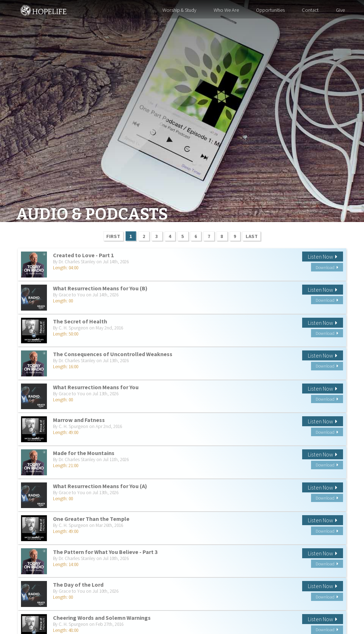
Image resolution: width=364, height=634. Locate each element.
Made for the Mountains (84, 453)
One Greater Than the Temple (91, 519)
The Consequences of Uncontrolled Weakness (113, 354)
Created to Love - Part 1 (84, 255)
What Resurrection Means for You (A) (100, 486)
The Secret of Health (80, 321)
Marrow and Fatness (79, 420)
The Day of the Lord (78, 585)
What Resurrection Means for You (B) (100, 288)
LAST (252, 236)
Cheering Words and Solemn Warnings (102, 618)
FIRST (113, 236)
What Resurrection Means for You (96, 387)
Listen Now (323, 257)
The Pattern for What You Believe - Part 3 (105, 552)
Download (327, 267)
